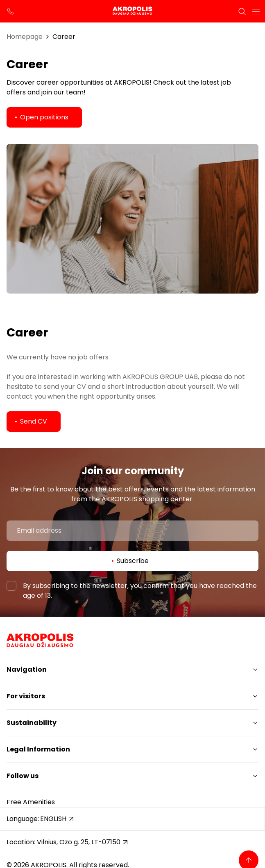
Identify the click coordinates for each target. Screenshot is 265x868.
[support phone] (11, 11)
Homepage (25, 37)
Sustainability (32, 723)
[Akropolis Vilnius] (132, 11)
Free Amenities (31, 802)
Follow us (23, 776)
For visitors (26, 696)
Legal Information (38, 749)
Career (64, 37)
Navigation (27, 670)
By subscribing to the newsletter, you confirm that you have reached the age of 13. (140, 591)
